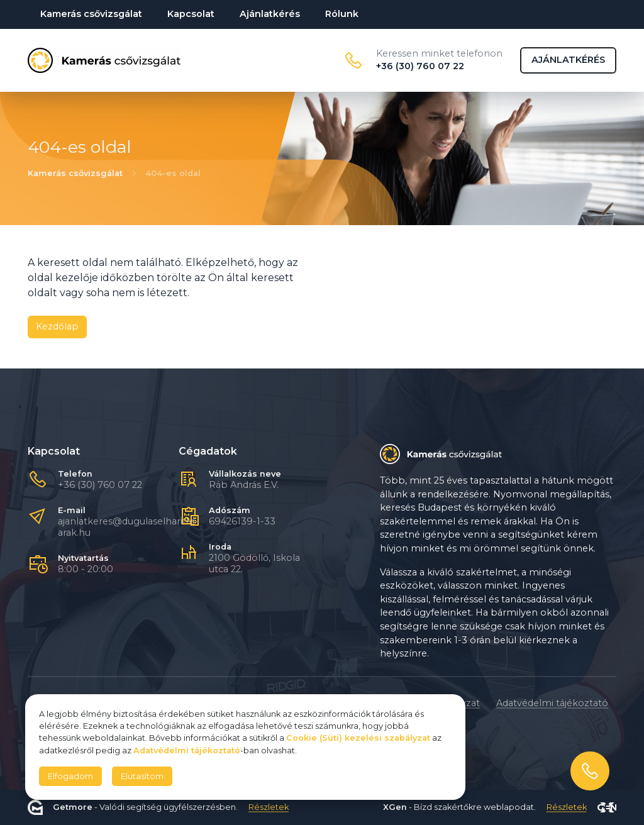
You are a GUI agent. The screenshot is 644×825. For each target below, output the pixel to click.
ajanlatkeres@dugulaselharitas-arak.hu (129, 527)
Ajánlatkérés (270, 14)
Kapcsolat (191, 14)
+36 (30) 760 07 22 (100, 485)
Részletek (269, 808)
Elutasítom (142, 776)
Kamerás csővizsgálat (91, 14)
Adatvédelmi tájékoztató (552, 703)
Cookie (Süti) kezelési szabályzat (358, 738)
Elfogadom (70, 776)
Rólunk (342, 14)
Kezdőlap (57, 326)
